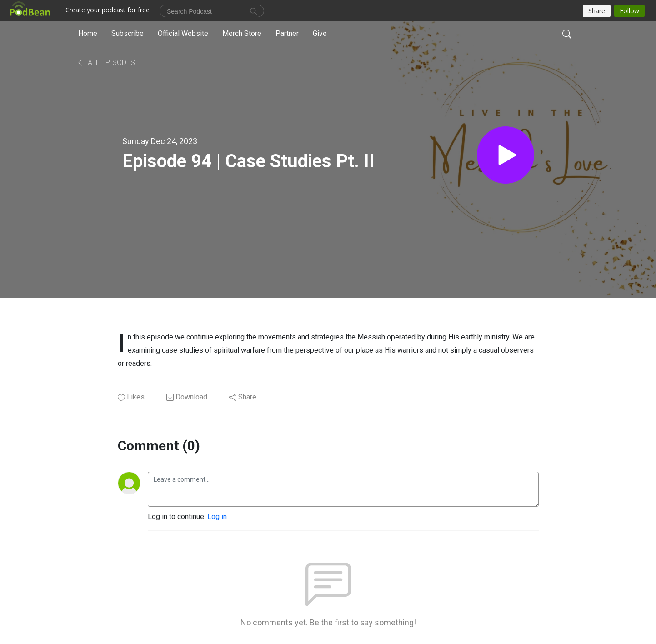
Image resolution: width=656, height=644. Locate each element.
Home (88, 33)
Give (320, 33)
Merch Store (242, 33)
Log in (217, 517)
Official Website (183, 33)
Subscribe (128, 33)
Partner (287, 33)
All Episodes (106, 62)
